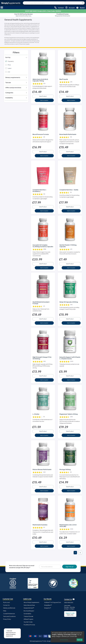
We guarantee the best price (63, 15)
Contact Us (6, 605)
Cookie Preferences (9, 614)
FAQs (5, 611)
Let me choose (64, 640)
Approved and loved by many (23, 15)
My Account (7, 602)
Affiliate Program (28, 619)
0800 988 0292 (69, 603)
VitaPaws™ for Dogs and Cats (53, 602)
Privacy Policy (7, 619)
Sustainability (27, 614)
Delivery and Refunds (9, 608)
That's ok (80, 640)
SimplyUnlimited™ (29, 608)
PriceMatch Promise (29, 625)
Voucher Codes (28, 622)
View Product (43, 96)
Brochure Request (29, 611)
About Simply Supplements (31, 602)
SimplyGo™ (48, 608)
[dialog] (68, 637)
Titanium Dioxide (28, 616)
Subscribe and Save (29, 605)
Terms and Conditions (9, 616)
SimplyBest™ (48, 605)
